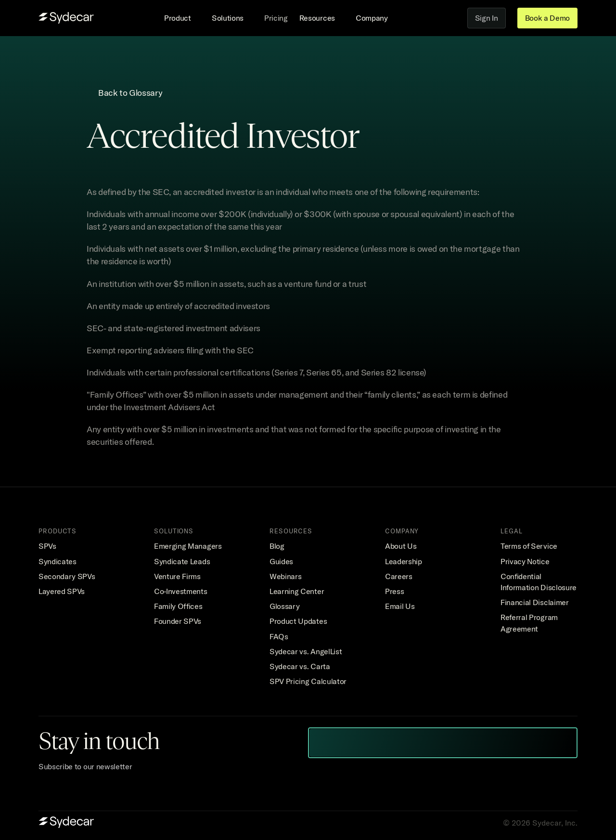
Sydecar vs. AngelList (306, 651)
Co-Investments (181, 591)
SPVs (47, 546)
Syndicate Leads (182, 561)
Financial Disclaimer (535, 602)
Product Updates (298, 621)
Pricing (276, 18)
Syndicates (58, 561)
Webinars (285, 576)
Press (394, 591)
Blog (277, 546)
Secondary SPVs (67, 576)
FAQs (279, 636)
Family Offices (178, 606)
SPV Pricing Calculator (308, 681)
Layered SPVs (62, 591)
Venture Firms (177, 576)
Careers (399, 576)
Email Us (400, 606)
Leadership (404, 561)
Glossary (284, 606)
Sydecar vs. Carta (300, 666)
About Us (401, 546)
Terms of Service (529, 546)
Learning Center (297, 591)
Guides (281, 561)
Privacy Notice (525, 561)
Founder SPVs (178, 621)
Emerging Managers (188, 546)
